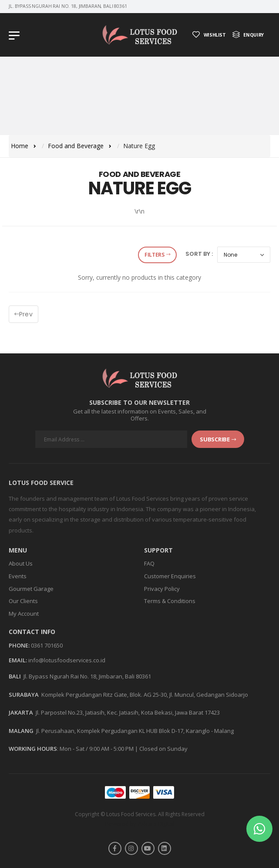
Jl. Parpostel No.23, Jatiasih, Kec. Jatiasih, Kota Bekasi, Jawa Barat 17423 (128, 712)
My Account (24, 614)
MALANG (21, 731)
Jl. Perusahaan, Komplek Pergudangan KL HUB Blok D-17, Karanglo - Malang (135, 731)
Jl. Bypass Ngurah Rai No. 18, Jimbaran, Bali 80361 (87, 676)
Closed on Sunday (163, 749)
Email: (18, 661)
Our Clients (23, 601)
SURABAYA (24, 695)
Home (20, 146)
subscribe (218, 439)
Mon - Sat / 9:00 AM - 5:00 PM (97, 749)
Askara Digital (156, 824)
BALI (15, 676)
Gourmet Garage (31, 589)
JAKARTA (21, 712)
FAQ (149, 563)
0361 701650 (47, 645)
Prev (24, 314)
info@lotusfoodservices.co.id (67, 660)
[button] (259, 829)
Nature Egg (139, 146)
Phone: (19, 646)
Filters (158, 255)
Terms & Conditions (170, 601)
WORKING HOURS (33, 749)
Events (18, 576)
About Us (21, 563)
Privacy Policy (162, 589)
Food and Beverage (76, 146)
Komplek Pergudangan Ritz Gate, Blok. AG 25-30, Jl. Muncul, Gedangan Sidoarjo (145, 695)
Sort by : (199, 254)
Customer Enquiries (170, 576)
